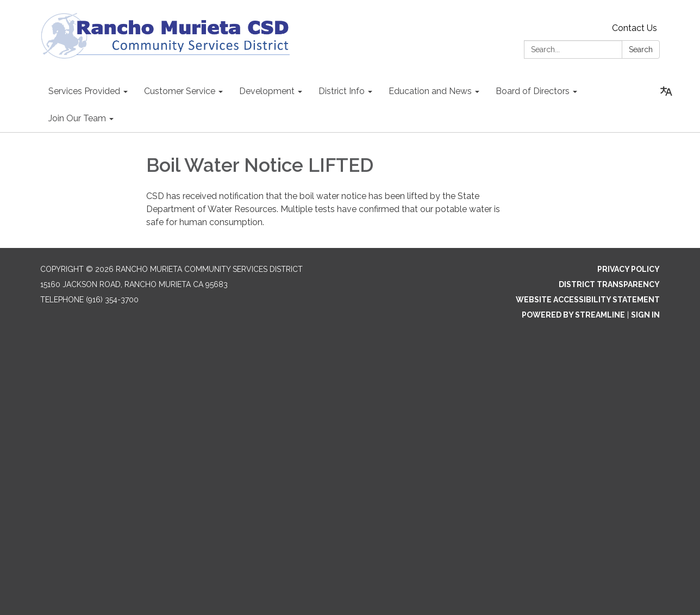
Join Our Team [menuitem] (77, 118)
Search (641, 49)
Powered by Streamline (573, 315)
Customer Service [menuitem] (180, 91)
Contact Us (635, 28)
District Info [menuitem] (342, 91)
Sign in (645, 315)
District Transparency (609, 284)
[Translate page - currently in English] (666, 91)
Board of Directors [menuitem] (533, 91)
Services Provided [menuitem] (84, 91)
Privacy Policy (629, 269)
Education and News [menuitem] (430, 91)
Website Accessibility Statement (588, 300)
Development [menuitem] (267, 91)
